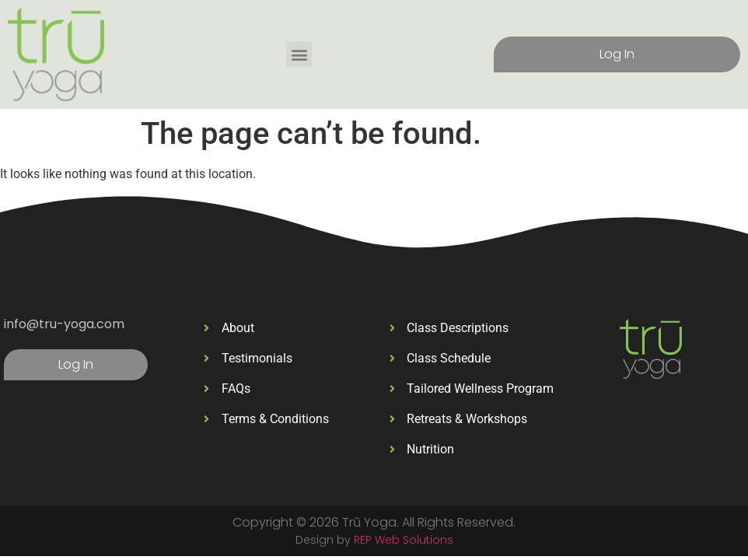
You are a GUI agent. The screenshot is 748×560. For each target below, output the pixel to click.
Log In (617, 54)
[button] (299, 54)
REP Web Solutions (404, 540)
